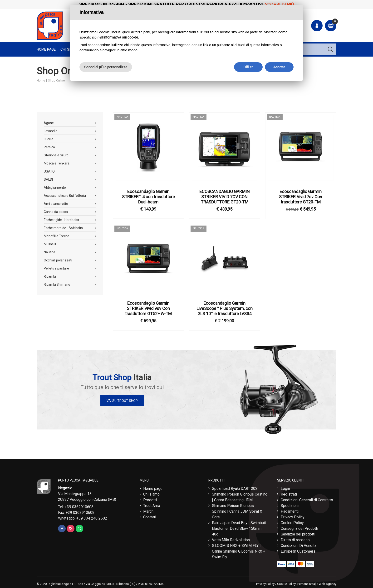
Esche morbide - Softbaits (63, 228)
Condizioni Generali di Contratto (307, 499)
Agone (49, 123)
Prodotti (150, 499)
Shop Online (56, 80)
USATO (49, 171)
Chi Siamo (69, 49)
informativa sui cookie (121, 37)
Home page (46, 49)
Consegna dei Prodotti (299, 527)
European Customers (298, 550)
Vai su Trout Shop (122, 401)
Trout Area (152, 504)
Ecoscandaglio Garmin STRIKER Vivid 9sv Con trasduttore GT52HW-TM (148, 308)
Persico (49, 147)
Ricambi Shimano (57, 284)
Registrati (289, 493)
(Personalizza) (306, 583)
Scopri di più (279, 4)
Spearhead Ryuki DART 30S (235, 487)
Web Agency (328, 583)
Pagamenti (290, 510)
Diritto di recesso (295, 539)
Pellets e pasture (56, 268)
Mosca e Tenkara (57, 163)
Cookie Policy (292, 522)
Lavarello (51, 131)
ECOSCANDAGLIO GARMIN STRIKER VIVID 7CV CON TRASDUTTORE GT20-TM (225, 197)
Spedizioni (290, 504)
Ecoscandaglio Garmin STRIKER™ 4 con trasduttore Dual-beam (148, 197)
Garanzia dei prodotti (298, 533)
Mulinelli (50, 244)
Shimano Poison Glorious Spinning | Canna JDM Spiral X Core (237, 510)
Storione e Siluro (56, 155)
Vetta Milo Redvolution (231, 539)
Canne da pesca (56, 212)
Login (285, 487)
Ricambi (50, 276)
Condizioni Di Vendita (299, 544)
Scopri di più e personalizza (106, 67)
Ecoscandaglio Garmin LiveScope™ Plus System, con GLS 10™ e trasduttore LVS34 (225, 308)
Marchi (149, 510)
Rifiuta (248, 67)
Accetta (279, 67)
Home (41, 80)
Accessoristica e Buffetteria (65, 196)
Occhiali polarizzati (58, 260)
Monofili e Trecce (56, 236)
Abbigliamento (55, 188)
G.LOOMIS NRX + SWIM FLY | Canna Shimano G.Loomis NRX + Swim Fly (239, 550)
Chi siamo (151, 493)
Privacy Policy (293, 516)
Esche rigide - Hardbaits (61, 220)
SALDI (48, 179)
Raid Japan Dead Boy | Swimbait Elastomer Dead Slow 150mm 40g (239, 527)
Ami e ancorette (56, 204)
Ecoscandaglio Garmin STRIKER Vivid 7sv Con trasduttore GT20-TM (301, 197)
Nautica (49, 252)
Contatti (150, 516)
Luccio (49, 139)
